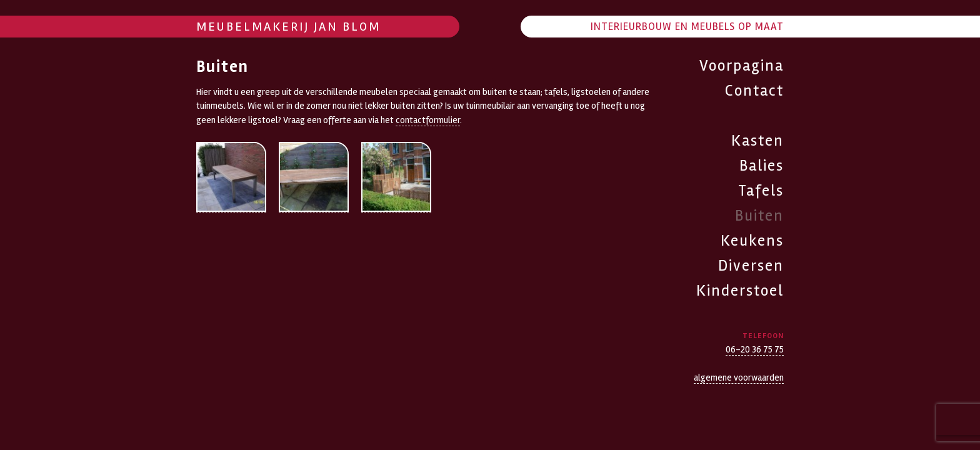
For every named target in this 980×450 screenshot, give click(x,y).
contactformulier (428, 120)
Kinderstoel (740, 291)
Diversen (751, 266)
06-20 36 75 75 (755, 349)
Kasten (757, 141)
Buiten (759, 216)
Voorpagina (742, 66)
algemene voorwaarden (739, 377)
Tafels (761, 191)
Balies (762, 166)
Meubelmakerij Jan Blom (288, 27)
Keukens (752, 241)
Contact (754, 91)
